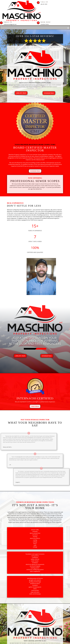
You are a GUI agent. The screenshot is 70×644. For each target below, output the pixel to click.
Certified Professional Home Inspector (24, 211)
